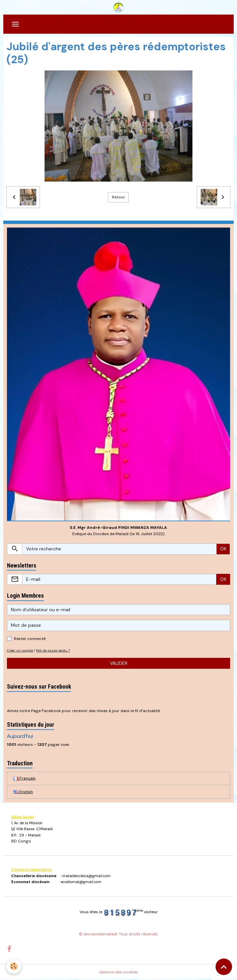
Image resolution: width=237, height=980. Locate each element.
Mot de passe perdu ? (53, 650)
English (23, 792)
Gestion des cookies (118, 972)
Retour (118, 197)
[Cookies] (14, 966)
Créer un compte (20, 650)
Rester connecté (30, 639)
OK (223, 549)
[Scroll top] (224, 967)
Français (24, 778)
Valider (119, 663)
